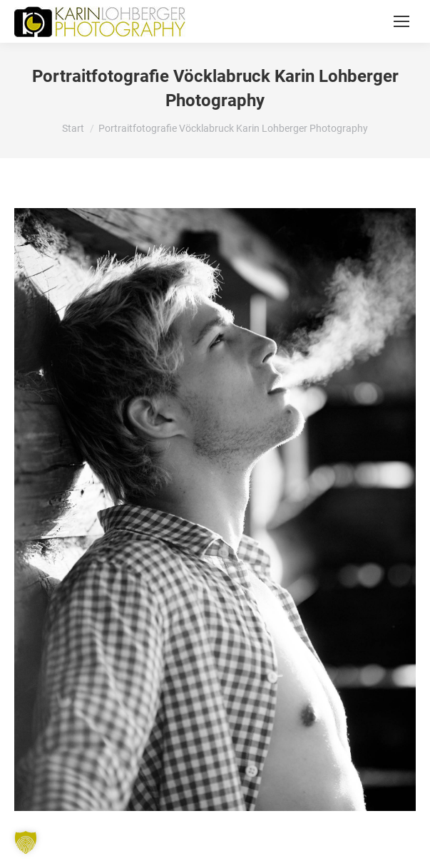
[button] (26, 842)
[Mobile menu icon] (401, 21)
